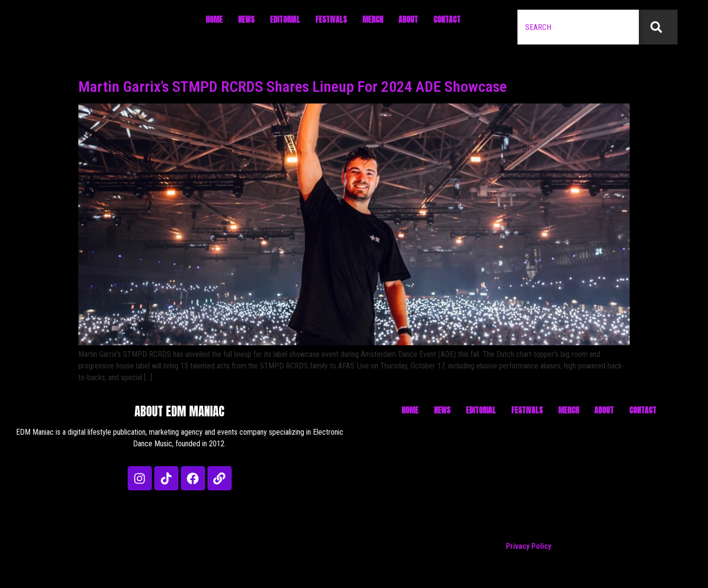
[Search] (658, 27)
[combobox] (578, 27)
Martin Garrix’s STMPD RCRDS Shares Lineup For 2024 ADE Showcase (293, 87)
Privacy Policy (529, 546)
